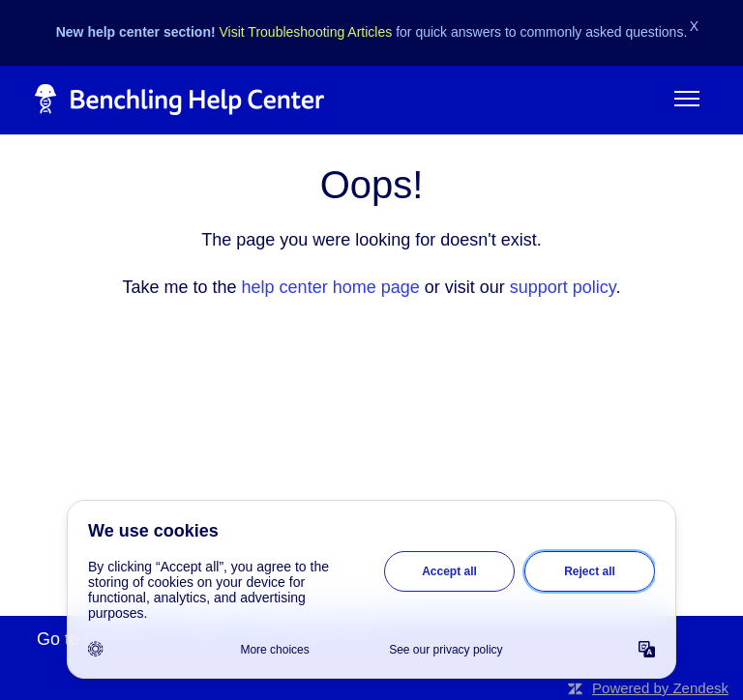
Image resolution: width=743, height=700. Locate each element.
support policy (563, 287)
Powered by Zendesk (660, 688)
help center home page (331, 287)
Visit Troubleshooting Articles (306, 32)
